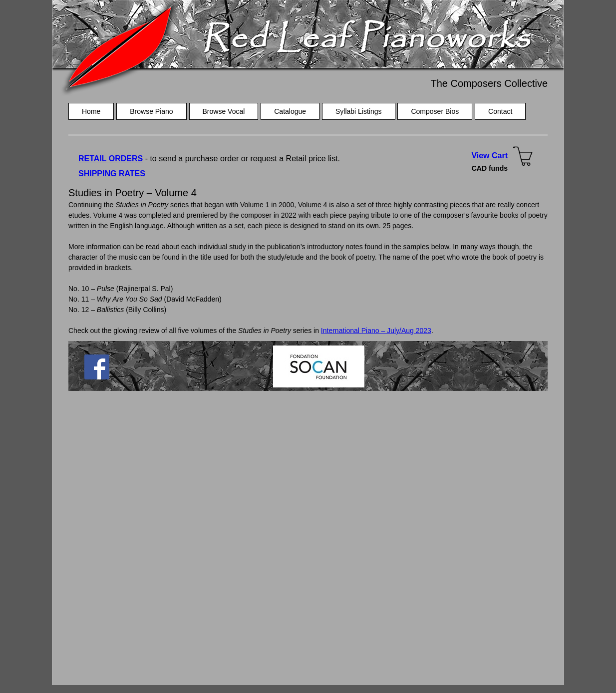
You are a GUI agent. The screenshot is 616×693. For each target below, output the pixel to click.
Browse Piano (151, 111)
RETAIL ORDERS (111, 159)
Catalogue (290, 111)
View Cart (489, 156)
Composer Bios (435, 111)
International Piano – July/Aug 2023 (376, 331)
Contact (500, 111)
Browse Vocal (224, 111)
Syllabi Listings (359, 111)
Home (91, 111)
